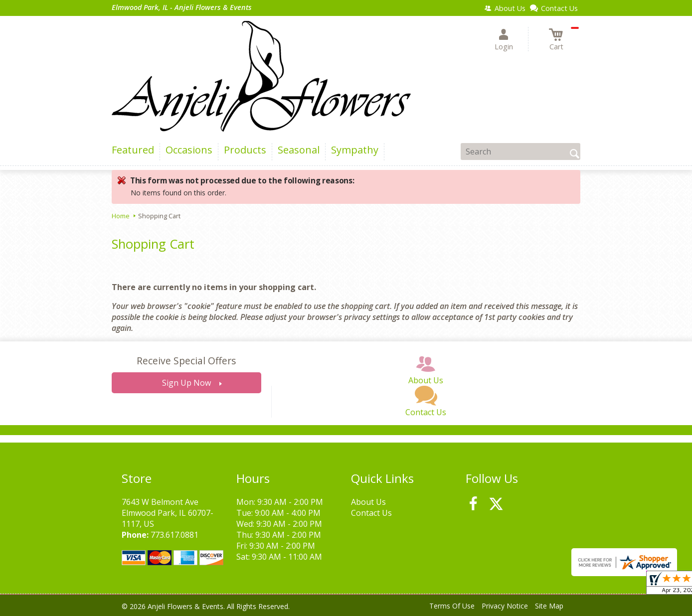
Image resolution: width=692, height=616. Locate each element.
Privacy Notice (505, 606)
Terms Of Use (452, 606)
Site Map (549, 606)
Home (121, 216)
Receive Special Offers (186, 361)
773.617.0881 (174, 535)
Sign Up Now (186, 383)
